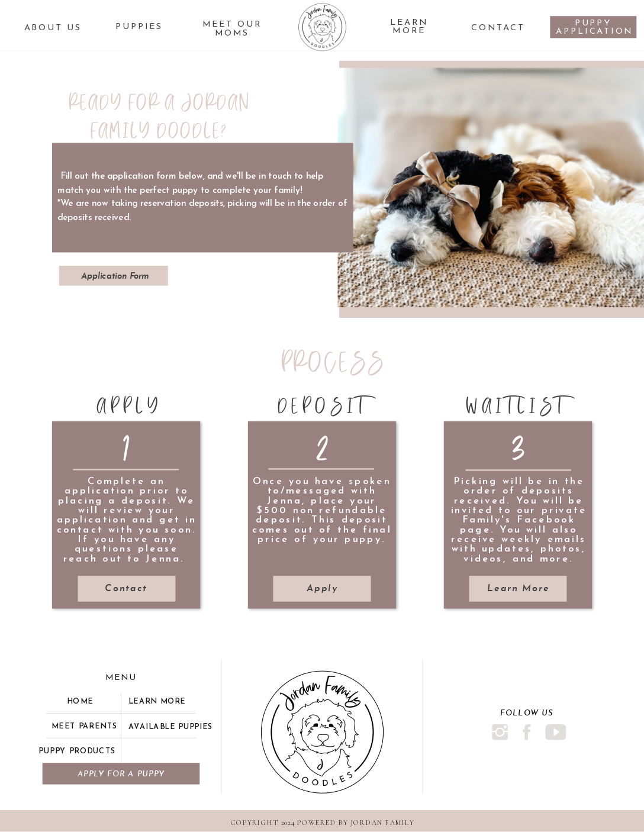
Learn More (409, 27)
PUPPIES (139, 27)
